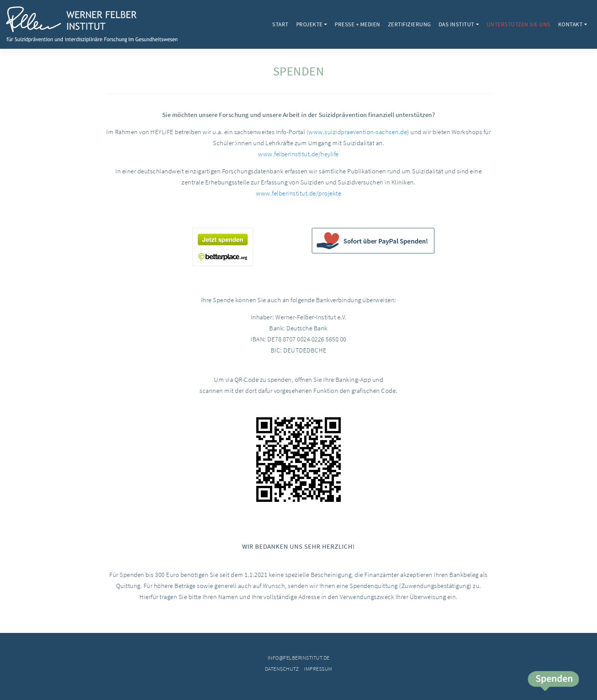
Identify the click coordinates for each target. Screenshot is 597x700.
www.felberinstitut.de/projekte (298, 193)
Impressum (318, 669)
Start (280, 24)
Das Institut (457, 24)
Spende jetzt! (553, 682)
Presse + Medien (358, 24)
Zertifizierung (409, 24)
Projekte (310, 24)
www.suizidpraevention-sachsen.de (358, 132)
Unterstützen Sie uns (519, 24)
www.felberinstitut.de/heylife (298, 154)
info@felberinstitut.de (299, 658)
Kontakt (571, 24)
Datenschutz (282, 669)
